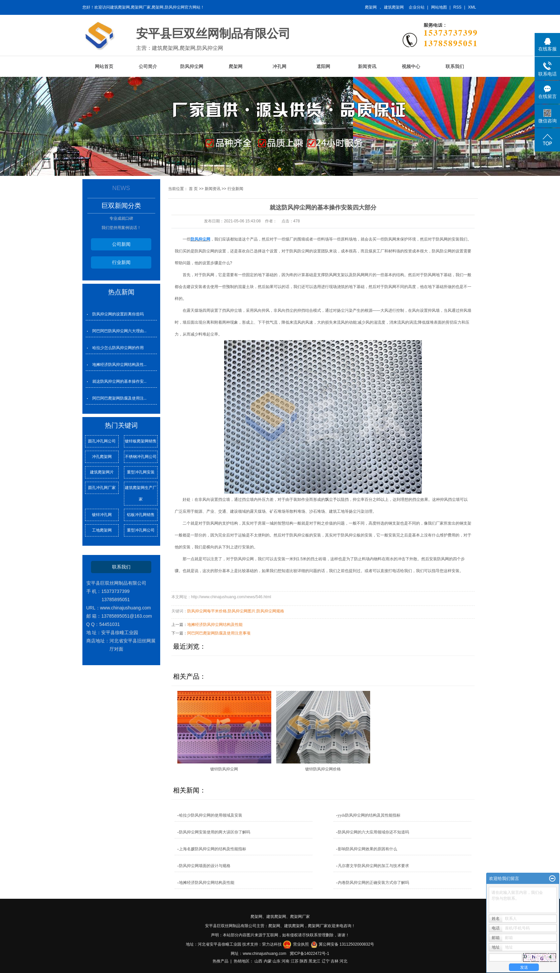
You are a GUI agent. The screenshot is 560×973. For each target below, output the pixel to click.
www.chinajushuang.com (264, 954)
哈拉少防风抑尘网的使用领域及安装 (211, 815)
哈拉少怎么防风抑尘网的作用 (118, 348)
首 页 (193, 189)
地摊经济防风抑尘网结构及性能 (215, 625)
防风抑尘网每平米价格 (207, 611)
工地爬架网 (102, 530)
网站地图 (439, 7)
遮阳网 (323, 66)
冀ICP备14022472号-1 (309, 954)
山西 (258, 961)
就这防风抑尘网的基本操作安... (119, 381)
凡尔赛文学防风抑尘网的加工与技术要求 (373, 866)
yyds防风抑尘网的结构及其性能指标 (369, 815)
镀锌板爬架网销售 (141, 441)
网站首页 (104, 66)
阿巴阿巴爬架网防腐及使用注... (119, 398)
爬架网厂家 (300, 917)
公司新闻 (121, 244)
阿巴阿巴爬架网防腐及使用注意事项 (219, 633)
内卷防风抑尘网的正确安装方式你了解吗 (373, 883)
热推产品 (221, 961)
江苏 (295, 961)
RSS (457, 7)
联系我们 (455, 66)
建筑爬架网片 (102, 472)
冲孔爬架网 (102, 457)
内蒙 (268, 961)
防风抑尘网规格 (270, 611)
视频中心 (411, 66)
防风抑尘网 (192, 66)
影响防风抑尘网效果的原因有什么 (368, 849)
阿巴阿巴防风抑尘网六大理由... (119, 331)
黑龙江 (314, 961)
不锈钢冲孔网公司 (141, 457)
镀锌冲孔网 (102, 515)
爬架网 (371, 7)
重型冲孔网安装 (141, 472)
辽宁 (326, 961)
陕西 (304, 961)
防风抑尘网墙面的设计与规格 (205, 866)
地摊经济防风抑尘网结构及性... (119, 365)
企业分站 (417, 7)
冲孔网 (280, 66)
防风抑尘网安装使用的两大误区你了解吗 (215, 832)
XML (472, 7)
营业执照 (301, 944)
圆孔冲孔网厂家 (102, 488)
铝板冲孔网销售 (141, 515)
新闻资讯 (367, 66)
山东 (277, 961)
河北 (343, 961)
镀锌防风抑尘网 (224, 769)
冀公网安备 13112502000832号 (347, 944)
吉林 (335, 961)
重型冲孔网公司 (141, 530)
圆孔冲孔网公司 (102, 441)
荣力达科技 (272, 944)
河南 (285, 961)
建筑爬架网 (394, 7)
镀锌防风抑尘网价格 (323, 769)
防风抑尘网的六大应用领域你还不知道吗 (373, 832)
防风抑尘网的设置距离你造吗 (118, 314)
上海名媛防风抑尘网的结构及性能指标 (213, 849)
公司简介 (148, 66)
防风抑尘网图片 (242, 611)
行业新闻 (121, 262)
